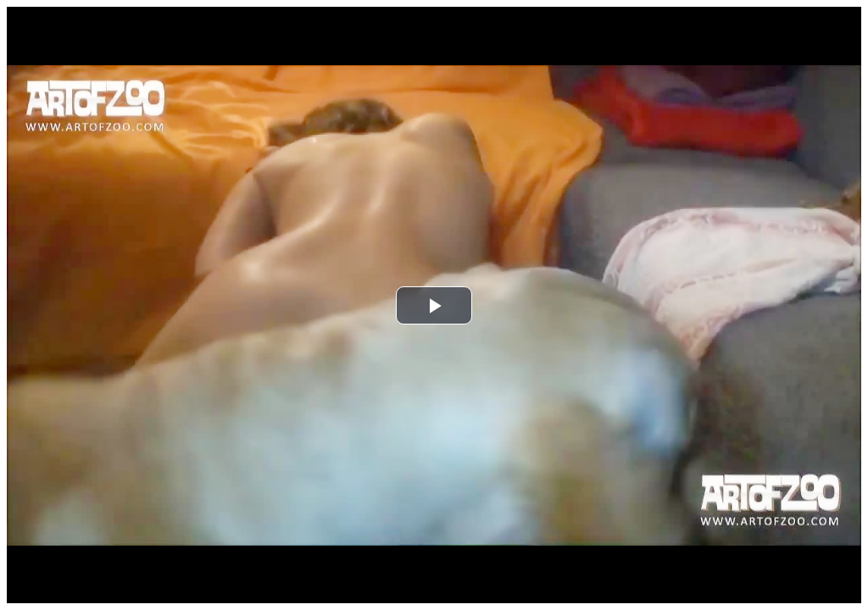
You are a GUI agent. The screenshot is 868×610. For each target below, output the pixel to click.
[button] (434, 305)
